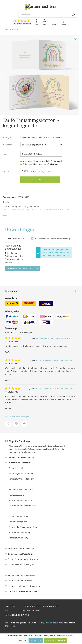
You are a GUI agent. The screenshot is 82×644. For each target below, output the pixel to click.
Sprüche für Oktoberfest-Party (21, 479)
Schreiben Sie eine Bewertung (22, 268)
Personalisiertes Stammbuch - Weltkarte (53, 338)
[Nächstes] (77, 75)
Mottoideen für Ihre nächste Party (22, 575)
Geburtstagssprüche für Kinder (22, 473)
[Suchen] (73, 15)
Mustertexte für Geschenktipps (21, 548)
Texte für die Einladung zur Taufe (23, 527)
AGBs (7, 611)
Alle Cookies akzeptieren (55, 640)
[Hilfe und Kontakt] (36, 22)
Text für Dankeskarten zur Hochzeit (23, 559)
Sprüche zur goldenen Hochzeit (22, 506)
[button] (5, 215)
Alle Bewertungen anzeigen (17, 417)
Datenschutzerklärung (17, 615)
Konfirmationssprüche (18, 516)
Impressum (11, 606)
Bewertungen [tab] (20, 229)
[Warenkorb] (64, 22)
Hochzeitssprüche (16, 495)
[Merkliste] (54, 22)
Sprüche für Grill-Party (18, 538)
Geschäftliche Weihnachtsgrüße (21, 565)
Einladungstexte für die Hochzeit (23, 489)
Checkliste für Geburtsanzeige (21, 581)
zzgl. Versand (47, 171)
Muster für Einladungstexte (19, 463)
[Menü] (9, 15)
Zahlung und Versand (28, 611)
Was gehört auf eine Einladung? (21, 457)
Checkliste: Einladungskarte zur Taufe (24, 586)
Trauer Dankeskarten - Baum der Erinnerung (55, 360)
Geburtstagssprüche (17, 468)
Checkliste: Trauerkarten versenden (23, 591)
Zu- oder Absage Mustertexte (20, 554)
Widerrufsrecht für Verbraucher (41, 606)
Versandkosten (51, 623)
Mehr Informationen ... (69, 636)
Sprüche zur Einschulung (20, 532)
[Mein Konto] (45, 22)
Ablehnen (22, 640)
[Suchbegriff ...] (44, 15)
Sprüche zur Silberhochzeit (20, 500)
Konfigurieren (36, 640)
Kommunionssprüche (18, 522)
